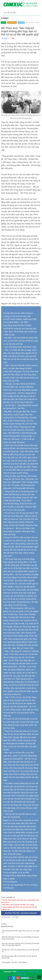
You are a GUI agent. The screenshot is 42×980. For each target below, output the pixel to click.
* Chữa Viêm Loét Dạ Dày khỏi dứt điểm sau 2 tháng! (18, 905)
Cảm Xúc (23, 974)
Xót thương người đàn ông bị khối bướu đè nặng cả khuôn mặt (19, 957)
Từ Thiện (21, 23)
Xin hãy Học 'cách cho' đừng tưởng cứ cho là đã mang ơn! (20, 951)
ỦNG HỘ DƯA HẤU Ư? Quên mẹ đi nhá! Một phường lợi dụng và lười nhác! (20, 938)
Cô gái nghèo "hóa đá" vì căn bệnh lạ (14, 962)
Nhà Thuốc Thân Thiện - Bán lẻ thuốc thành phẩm (21, 913)
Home (3, 23)
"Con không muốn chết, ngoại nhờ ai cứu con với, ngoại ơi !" (21, 932)
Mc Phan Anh (12, 23)
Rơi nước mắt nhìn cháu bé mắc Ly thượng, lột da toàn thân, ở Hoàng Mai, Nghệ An (20, 944)
